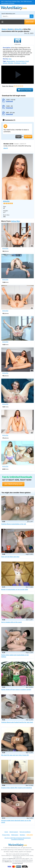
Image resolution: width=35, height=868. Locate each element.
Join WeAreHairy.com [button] (13, 484)
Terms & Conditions (25, 832)
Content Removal (18, 863)
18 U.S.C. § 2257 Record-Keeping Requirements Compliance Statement (17, 839)
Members (22, 835)
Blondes (11, 63)
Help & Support (14, 832)
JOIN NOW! (30, 22)
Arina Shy (18, 29)
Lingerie (24, 63)
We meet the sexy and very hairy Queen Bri (15, 755)
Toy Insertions (20, 61)
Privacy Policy (6, 835)
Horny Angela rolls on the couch (11, 622)
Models (10, 29)
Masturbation (11, 61)
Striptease (17, 63)
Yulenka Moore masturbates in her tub (14, 524)
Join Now (28, 137)
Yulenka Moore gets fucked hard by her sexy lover (17, 722)
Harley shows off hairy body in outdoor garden (16, 689)
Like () (6, 148)
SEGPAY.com (8, 862)
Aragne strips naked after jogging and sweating (16, 788)
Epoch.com (12, 859)
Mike (10, 59)
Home (4, 29)
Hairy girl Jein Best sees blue (10, 557)
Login (18, 137)
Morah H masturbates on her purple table (15, 589)
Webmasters (15, 835)
